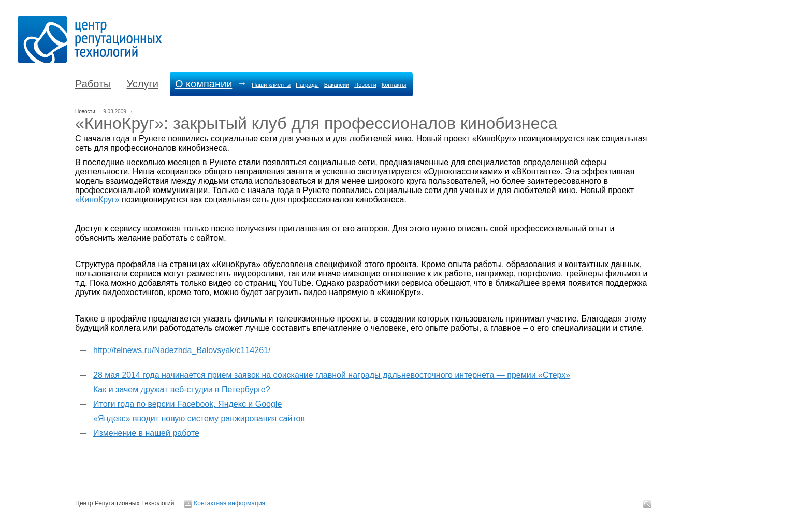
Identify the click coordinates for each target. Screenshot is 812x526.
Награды (307, 85)
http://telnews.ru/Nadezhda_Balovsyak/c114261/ (182, 350)
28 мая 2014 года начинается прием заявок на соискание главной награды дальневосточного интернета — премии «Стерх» (332, 375)
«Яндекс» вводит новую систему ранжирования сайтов (199, 419)
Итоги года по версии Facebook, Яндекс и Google (187, 404)
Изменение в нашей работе (146, 433)
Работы (93, 84)
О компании (204, 84)
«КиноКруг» (97, 200)
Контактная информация (229, 503)
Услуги (142, 84)
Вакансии (337, 85)
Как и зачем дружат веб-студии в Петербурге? (182, 390)
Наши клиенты (271, 85)
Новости (365, 85)
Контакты (394, 85)
